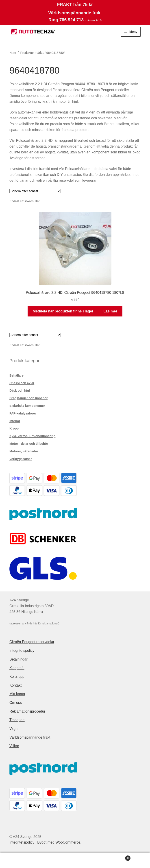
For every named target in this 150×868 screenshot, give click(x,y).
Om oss (16, 703)
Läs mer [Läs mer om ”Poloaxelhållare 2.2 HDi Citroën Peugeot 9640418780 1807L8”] (110, 311)
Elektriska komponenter (27, 406)
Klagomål (17, 668)
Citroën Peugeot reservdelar (32, 642)
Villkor (14, 746)
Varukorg (115, 857)
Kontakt (15, 685)
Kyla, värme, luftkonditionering (32, 436)
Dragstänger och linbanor (28, 398)
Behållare (16, 375)
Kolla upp (17, 677)
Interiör (15, 421)
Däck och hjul (20, 390)
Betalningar (18, 659)
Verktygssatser (21, 459)
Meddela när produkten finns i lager (63, 311)
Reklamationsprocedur (27, 711)
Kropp (14, 428)
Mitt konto (17, 694)
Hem (13, 53)
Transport (17, 720)
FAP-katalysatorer (23, 413)
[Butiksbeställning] (35, 191)
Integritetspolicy (22, 651)
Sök (75, 860)
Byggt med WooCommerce (59, 842)
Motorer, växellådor (24, 451)
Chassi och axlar (22, 383)
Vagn (13, 729)
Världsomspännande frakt (30, 737)
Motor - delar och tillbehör (29, 444)
